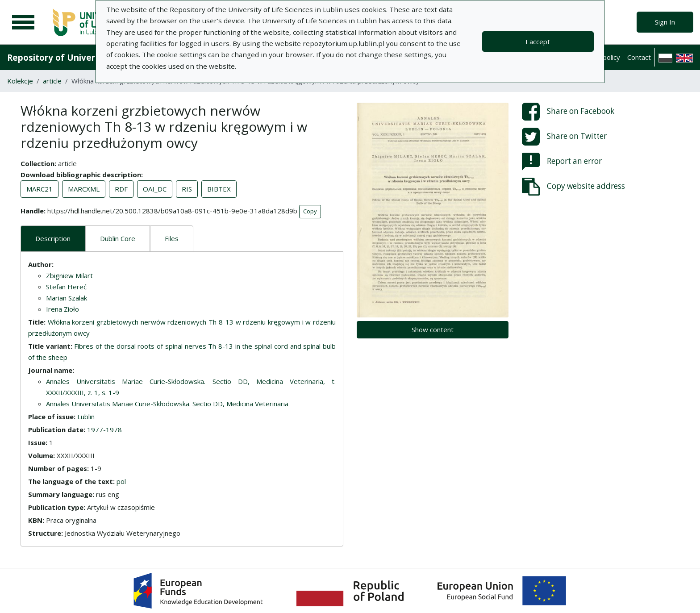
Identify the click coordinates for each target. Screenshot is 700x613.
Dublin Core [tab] (118, 238)
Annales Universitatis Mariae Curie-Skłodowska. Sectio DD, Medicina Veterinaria (167, 404)
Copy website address (573, 187)
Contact (639, 57)
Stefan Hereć (66, 287)
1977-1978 (104, 430)
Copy (310, 211)
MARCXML (84, 189)
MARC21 (40, 189)
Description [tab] (53, 238)
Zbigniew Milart (69, 275)
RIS (187, 189)
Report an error (562, 162)
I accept (538, 42)
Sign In (665, 22)
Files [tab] (172, 238)
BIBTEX (219, 189)
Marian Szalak (67, 298)
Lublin (86, 417)
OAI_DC (155, 189)
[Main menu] (23, 22)
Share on (568, 112)
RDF (121, 189)
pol (121, 481)
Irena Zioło (62, 309)
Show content (433, 329)
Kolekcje (20, 81)
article (52, 81)
